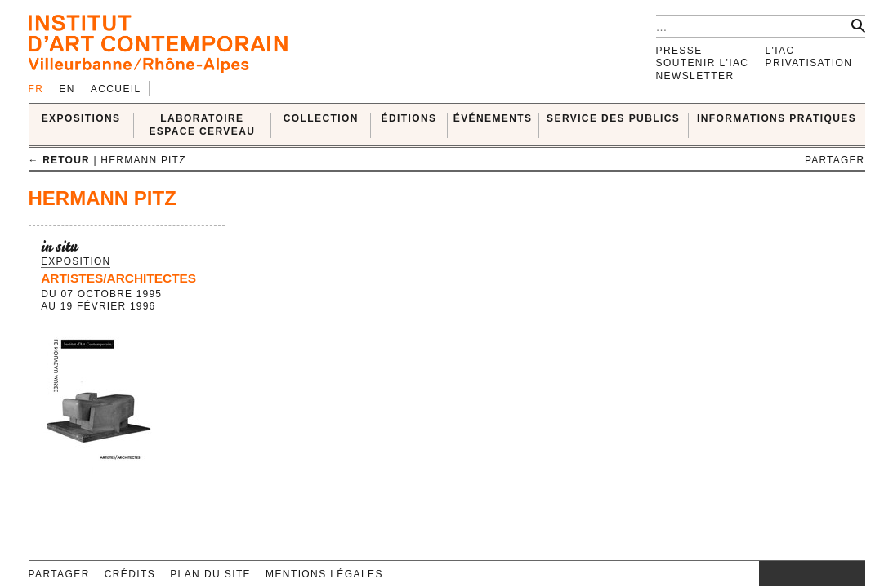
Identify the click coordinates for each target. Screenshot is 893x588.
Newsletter (695, 76)
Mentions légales (324, 574)
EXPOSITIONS (81, 118)
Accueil (116, 89)
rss (853, 573)
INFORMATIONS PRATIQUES (777, 118)
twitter (804, 573)
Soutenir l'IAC (703, 63)
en (67, 89)
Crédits (130, 574)
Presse (679, 51)
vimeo (828, 573)
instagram (767, 573)
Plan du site (210, 574)
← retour (59, 160)
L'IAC (780, 51)
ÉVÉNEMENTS (493, 118)
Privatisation (809, 63)
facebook (784, 573)
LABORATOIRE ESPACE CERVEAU (202, 125)
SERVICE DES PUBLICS (613, 118)
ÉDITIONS (409, 118)
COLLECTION (321, 118)
